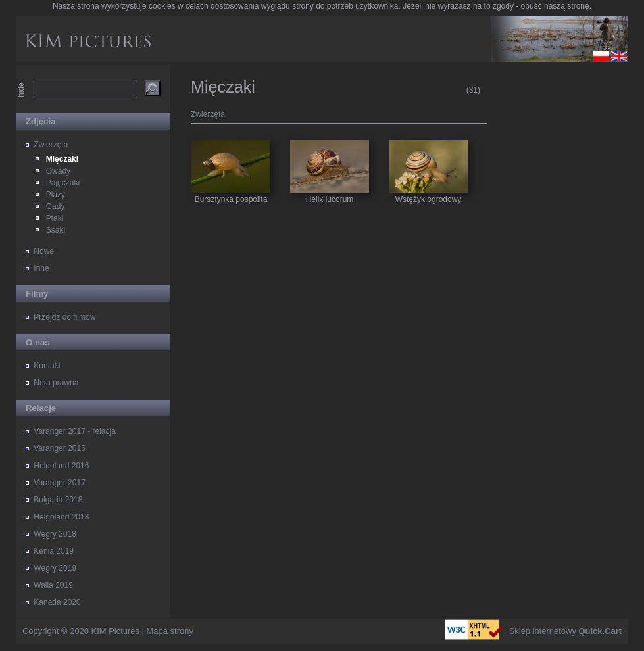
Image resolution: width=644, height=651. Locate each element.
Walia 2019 (53, 585)
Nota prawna (56, 383)
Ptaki (55, 218)
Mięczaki (62, 159)
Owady (58, 171)
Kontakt (47, 366)
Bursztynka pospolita (231, 155)
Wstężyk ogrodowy (429, 155)
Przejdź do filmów (64, 317)
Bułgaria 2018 (58, 500)
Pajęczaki (63, 183)
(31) (473, 90)
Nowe (44, 251)
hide (21, 90)
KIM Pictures (115, 631)
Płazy (56, 195)
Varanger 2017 (60, 483)
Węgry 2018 (55, 534)
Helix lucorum (330, 155)
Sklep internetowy (565, 631)
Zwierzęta (51, 145)
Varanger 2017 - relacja (75, 431)
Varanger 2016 (60, 448)
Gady (56, 206)
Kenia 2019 (54, 551)
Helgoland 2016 (61, 466)
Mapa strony (170, 631)
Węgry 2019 (55, 568)
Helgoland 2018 (61, 517)
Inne (41, 268)
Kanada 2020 (57, 602)
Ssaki (56, 230)
